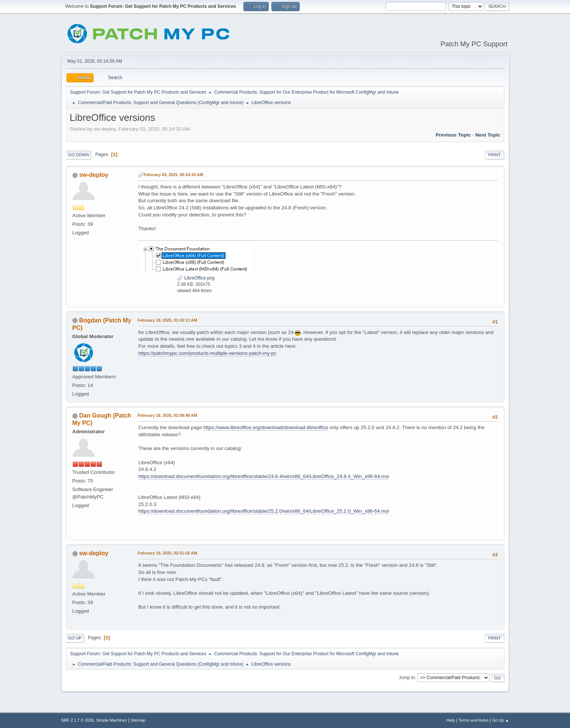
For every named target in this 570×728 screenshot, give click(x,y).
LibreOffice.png (196, 278)
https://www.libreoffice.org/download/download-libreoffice (266, 427)
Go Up (75, 638)
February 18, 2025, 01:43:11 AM (168, 320)
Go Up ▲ (501, 720)
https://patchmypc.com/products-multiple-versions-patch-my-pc (208, 353)
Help (451, 720)
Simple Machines (112, 720)
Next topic (488, 135)
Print (495, 155)
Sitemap (138, 720)
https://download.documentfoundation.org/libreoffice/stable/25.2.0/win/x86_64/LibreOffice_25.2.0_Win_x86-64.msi (264, 511)
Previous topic (453, 135)
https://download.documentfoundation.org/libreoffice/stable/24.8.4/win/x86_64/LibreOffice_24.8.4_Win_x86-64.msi (264, 476)
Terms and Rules (474, 720)
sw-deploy (94, 175)
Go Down (79, 155)
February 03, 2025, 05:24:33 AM (174, 175)
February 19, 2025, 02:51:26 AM (168, 553)
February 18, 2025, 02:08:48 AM (168, 415)
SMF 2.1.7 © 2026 (78, 720)
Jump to (407, 678)
